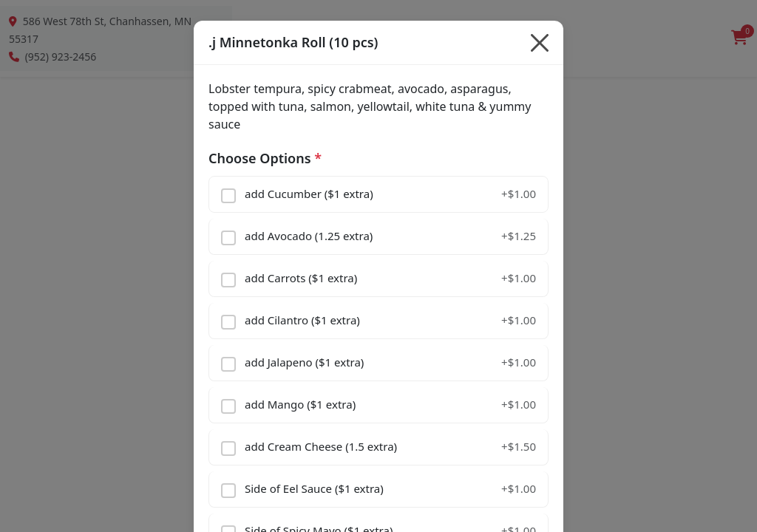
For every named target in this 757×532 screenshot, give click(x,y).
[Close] (540, 43)
